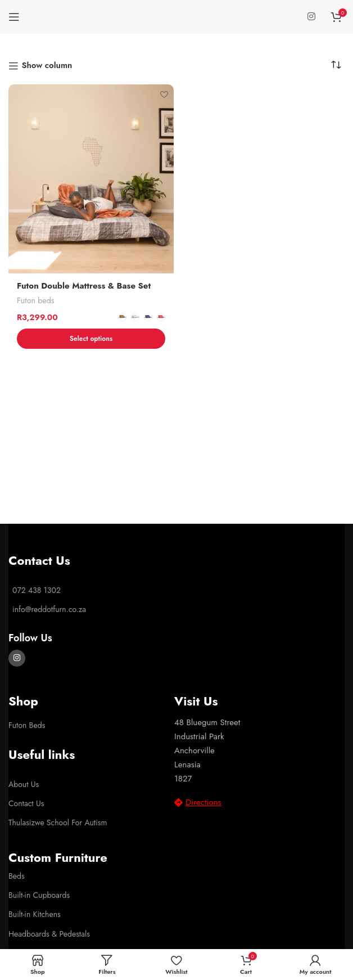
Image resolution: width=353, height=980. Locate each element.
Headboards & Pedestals (49, 934)
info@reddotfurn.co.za (49, 609)
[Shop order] (336, 65)
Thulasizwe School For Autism (58, 822)
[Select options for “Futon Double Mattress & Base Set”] (91, 339)
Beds (17, 876)
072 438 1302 (37, 590)
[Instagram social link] (312, 17)
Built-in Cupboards (39, 895)
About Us (24, 784)
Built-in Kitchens (35, 914)
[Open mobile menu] (14, 17)
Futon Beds (27, 725)
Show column (47, 66)
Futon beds (36, 301)
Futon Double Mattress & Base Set (84, 286)
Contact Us (26, 803)
